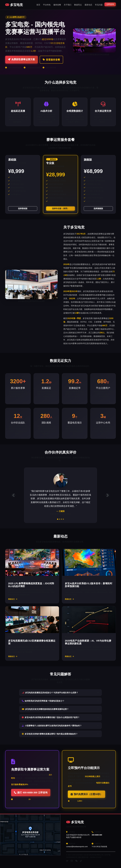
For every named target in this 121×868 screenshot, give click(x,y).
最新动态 (88, 5)
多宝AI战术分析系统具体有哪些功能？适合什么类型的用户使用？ (51, 717)
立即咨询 (110, 4)
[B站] (72, 861)
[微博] (67, 861)
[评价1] (58, 519)
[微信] (76, 861)
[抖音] (81, 861)
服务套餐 (57, 5)
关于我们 (68, 5)
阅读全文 (13, 599)
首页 (38, 5)
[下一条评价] (108, 495)
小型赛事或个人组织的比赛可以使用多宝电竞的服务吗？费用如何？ (52, 726)
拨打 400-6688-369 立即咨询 (31, 793)
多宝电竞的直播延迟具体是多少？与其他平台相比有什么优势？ (50, 693)
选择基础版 (23, 208)
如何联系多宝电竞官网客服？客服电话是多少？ (43, 701)
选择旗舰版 (98, 208)
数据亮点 (78, 5)
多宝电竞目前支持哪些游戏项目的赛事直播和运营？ (45, 709)
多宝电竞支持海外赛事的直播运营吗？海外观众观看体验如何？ (50, 734)
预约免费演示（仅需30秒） (86, 794)
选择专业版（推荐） (60, 208)
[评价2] (60, 519)
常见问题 (99, 5)
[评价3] (61, 519)
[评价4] (63, 519)
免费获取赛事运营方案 (22, 59)
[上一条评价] (13, 495)
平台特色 (47, 5)
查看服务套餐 (51, 60)
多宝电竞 (14, 5)
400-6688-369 (97, 835)
